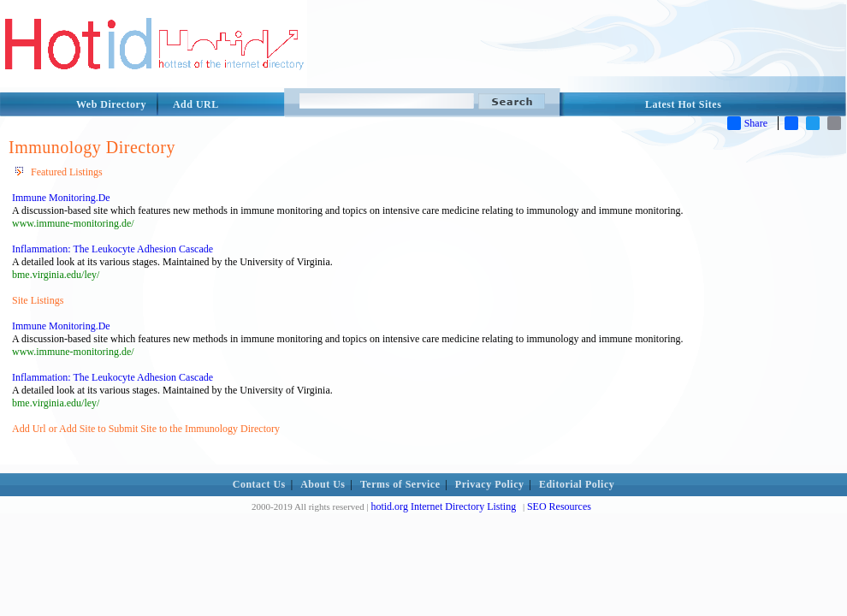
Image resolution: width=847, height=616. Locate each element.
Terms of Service (400, 484)
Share (747, 123)
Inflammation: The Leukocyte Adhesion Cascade (113, 249)
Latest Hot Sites (683, 104)
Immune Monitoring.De (61, 198)
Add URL (196, 104)
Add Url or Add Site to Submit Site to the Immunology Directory (146, 429)
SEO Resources (559, 506)
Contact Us (259, 484)
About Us (323, 484)
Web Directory (111, 104)
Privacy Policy (490, 484)
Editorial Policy (577, 484)
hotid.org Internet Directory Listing (443, 506)
